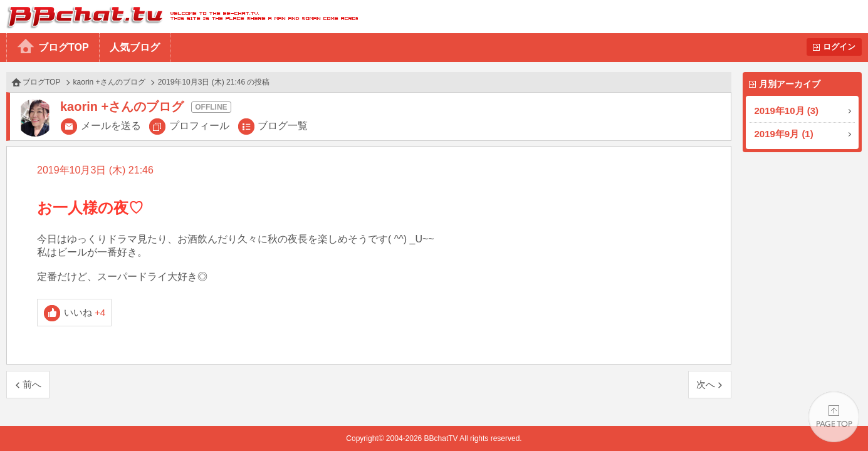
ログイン (839, 47)
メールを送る (111, 126)
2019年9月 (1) (784, 134)
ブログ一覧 (283, 126)
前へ (32, 384)
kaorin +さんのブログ (109, 82)
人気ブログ (135, 47)
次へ (706, 384)
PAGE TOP (834, 417)
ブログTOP (64, 47)
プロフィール (199, 126)
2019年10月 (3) (787, 111)
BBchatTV (179, 17)
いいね (85, 312)
